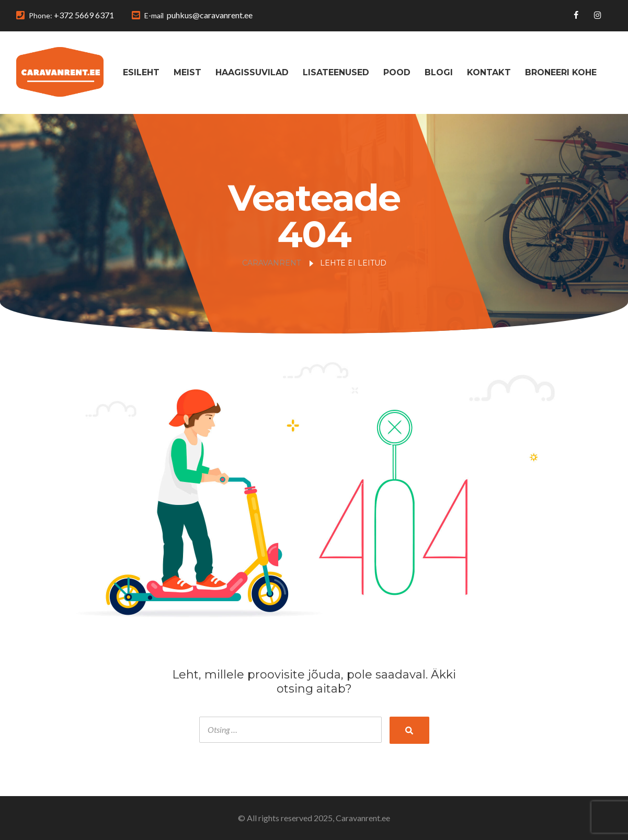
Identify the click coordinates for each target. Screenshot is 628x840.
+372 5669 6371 (84, 15)
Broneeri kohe (561, 72)
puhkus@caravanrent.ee (210, 15)
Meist (187, 72)
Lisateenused (336, 72)
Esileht (141, 72)
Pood (397, 72)
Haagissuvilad (252, 72)
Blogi (439, 72)
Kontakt (489, 72)
